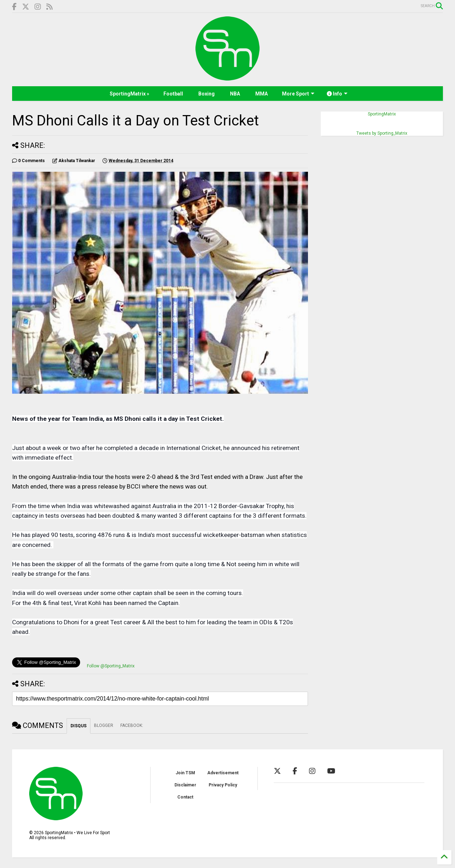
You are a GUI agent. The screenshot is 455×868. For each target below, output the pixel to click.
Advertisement (223, 773)
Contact (185, 797)
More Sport (298, 94)
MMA (262, 94)
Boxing (206, 94)
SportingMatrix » (129, 94)
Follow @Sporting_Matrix (111, 666)
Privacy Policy (223, 785)
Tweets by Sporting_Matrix (382, 133)
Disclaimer (185, 785)
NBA (235, 94)
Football (173, 94)
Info (337, 94)
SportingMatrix (382, 114)
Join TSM (185, 773)
